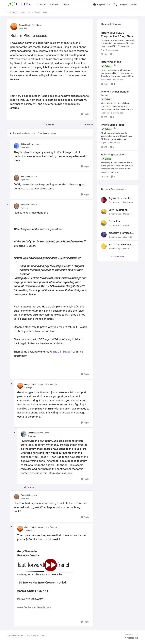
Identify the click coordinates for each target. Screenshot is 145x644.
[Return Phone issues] (25, 148)
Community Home (15, 635)
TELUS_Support (62, 352)
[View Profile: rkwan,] (104, 246)
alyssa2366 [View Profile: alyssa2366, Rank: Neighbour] (106, 80)
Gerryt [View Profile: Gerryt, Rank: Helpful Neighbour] (22, 25)
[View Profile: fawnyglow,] (104, 200)
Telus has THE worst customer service (121, 245)
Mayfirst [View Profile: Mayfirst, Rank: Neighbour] (105, 172)
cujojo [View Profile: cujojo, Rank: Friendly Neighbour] (104, 142)
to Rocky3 (52, 384)
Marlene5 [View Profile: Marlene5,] (127, 214)
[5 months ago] (117, 113)
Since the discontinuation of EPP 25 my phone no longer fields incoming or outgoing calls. (122, 221)
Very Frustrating (118, 210)
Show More (28, 487)
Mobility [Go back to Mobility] (37, 12)
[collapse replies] (8, 144)
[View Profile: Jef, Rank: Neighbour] (24, 434)
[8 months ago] (114, 142)
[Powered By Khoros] (132, 637)
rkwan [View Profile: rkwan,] (126, 248)
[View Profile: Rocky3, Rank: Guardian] (17, 178)
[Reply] (85, 114)
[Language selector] (102, 4)
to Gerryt (45, 433)
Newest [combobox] (88, 125)
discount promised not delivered (120, 233)
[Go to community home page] (19, 4)
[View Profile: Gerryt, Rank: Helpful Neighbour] (14, 26)
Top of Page (32, 635)
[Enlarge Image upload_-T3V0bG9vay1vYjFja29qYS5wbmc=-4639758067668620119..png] (53, 565)
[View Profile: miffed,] (104, 223)
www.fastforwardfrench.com (34, 607)
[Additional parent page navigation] (29, 12)
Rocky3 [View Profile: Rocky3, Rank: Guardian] (24, 176)
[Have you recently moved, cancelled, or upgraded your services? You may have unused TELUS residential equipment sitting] (118, 43)
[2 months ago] (115, 202)
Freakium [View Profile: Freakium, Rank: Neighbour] (105, 113)
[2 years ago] (114, 172)
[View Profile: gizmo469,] (104, 235)
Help (44, 635)
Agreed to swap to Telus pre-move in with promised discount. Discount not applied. (120, 198)
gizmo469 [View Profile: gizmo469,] (128, 237)
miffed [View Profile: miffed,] (126, 225)
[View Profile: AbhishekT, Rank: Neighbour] (17, 146)
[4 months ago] (112, 50)
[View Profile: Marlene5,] (104, 212)
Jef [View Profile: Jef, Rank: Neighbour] (29, 433)
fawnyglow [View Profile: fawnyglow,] (128, 202)
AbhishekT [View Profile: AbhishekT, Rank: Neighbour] (25, 144)
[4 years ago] (118, 80)
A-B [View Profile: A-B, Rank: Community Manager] (103, 50)
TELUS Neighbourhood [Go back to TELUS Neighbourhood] (16, 12)
